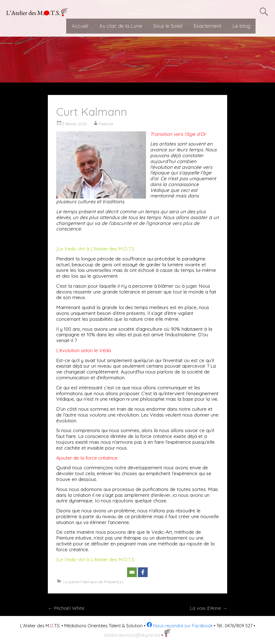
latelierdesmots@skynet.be (132, 635)
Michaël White (66, 608)
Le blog (241, 26)
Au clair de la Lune (121, 26)
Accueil (80, 26)
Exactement (207, 26)
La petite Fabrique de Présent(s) (93, 582)
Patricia (106, 124)
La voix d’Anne (209, 608)
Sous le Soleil (168, 26)
